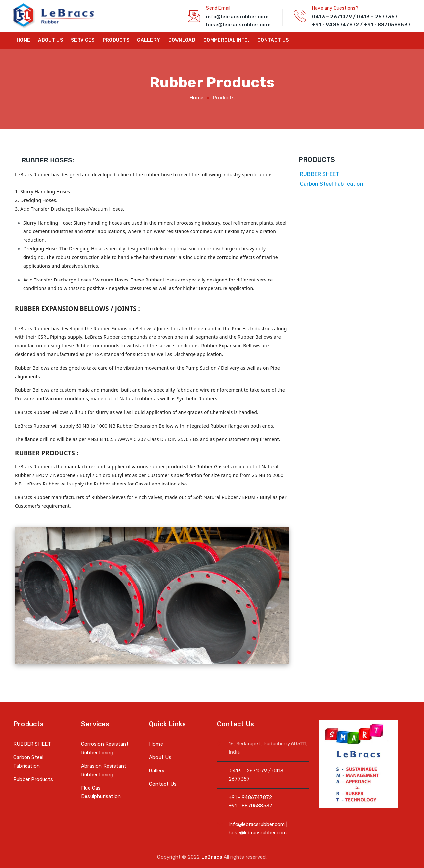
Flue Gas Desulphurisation (101, 792)
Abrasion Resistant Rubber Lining (104, 770)
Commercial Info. (226, 40)
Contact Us (163, 784)
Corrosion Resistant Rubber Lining (105, 748)
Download (182, 40)
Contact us (273, 40)
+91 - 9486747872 (336, 25)
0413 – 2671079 (332, 17)
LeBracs (212, 857)
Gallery (149, 40)
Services (83, 40)
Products (116, 40)
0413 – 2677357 (377, 17)
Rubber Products (33, 779)
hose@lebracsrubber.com (238, 25)
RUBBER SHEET (319, 174)
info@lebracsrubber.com (237, 17)
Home (23, 40)
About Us (50, 40)
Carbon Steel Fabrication (332, 184)
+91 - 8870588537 (387, 25)
